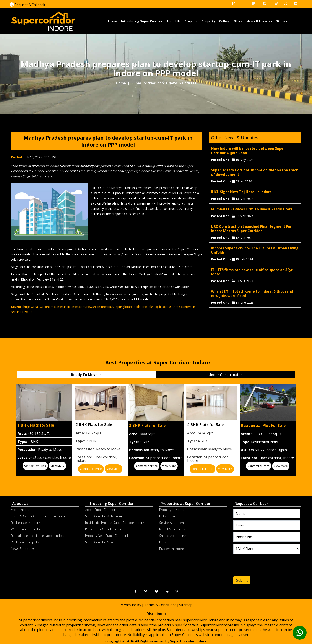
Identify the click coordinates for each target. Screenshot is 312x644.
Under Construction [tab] (226, 375)
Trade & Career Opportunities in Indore (38, 516)
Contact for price (35, 466)
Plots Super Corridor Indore (104, 529)
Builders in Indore (171, 549)
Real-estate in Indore (26, 523)
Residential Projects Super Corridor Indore (115, 523)
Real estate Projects (25, 542)
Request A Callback (27, 5)
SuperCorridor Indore (188, 641)
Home (113, 21)
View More (57, 466)
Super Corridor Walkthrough (105, 516)
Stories (282, 21)
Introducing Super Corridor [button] (142, 21)
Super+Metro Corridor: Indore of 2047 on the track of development (255, 172)
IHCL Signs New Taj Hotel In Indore (241, 192)
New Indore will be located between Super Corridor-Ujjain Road (248, 151)
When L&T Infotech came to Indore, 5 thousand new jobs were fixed (252, 294)
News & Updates (259, 21)
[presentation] (260, 566)
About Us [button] (174, 21)
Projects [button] (191, 21)
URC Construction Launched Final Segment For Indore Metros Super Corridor (251, 229)
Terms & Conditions (160, 605)
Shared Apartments (173, 536)
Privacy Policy (130, 605)
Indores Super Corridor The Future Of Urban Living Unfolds (255, 250)
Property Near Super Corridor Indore (111, 536)
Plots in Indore (169, 542)
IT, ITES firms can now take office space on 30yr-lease (253, 272)
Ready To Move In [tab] (86, 375)
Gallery (224, 21)
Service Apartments (173, 523)
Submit (242, 580)
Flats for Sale (168, 516)
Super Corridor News (100, 542)
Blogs (238, 21)
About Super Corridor (100, 510)
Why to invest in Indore (27, 529)
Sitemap (186, 605)
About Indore (20, 510)
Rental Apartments (172, 529)
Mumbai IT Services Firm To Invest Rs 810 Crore (252, 209)
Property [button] (208, 21)
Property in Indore (172, 510)
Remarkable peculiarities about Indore (38, 536)
